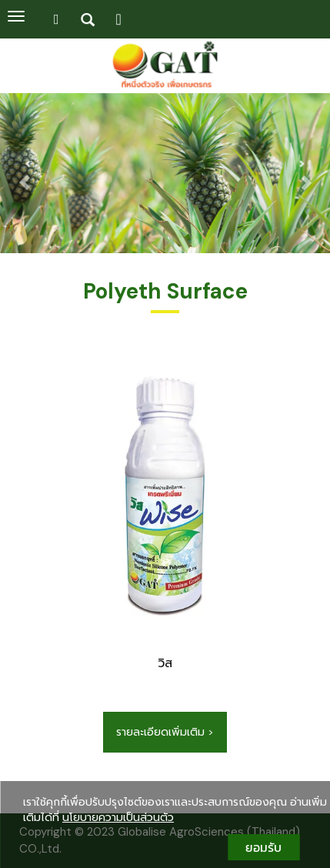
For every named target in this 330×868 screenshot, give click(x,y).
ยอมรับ (263, 847)
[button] (25, 175)
